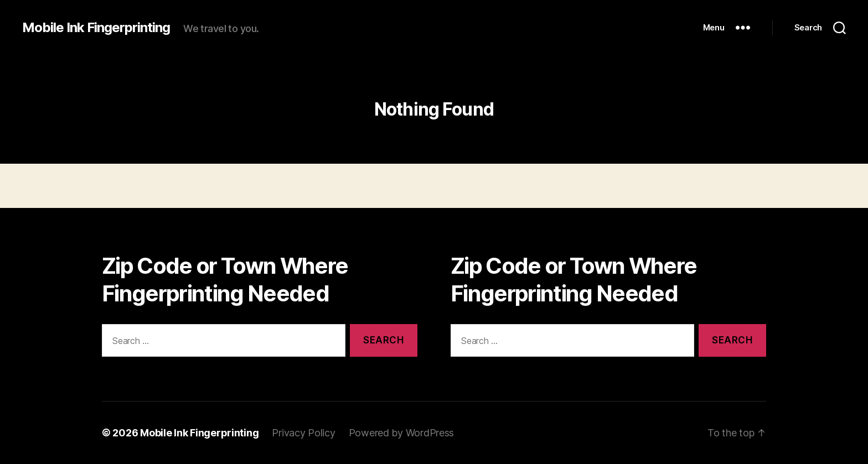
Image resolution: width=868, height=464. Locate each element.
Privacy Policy (303, 433)
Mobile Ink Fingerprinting (96, 28)
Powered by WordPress (402, 433)
